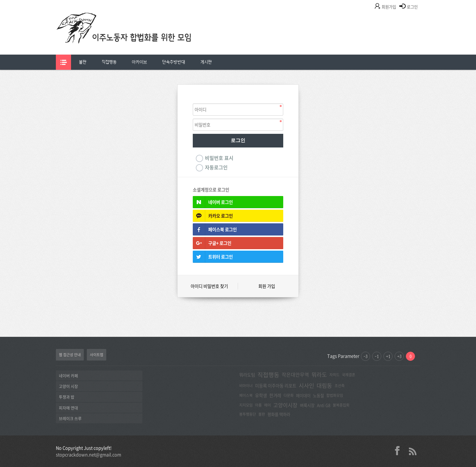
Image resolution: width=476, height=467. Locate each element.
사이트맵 (97, 355)
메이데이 (303, 395)
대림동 (324, 386)
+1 (388, 356)
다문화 (289, 395)
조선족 (340, 386)
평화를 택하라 (279, 414)
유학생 (261, 395)
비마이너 (246, 386)
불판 (83, 62)
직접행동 (109, 62)
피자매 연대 (68, 408)
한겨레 (275, 395)
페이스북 (246, 395)
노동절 (318, 395)
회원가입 (389, 7)
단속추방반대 (174, 62)
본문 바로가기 (0, 0)
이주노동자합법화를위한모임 (136, 38)
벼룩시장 (307, 405)
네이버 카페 (68, 376)
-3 (365, 356)
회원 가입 (267, 286)
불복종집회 (341, 405)
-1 (377, 356)
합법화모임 (335, 395)
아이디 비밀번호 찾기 (209, 286)
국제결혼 (348, 375)
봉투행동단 (248, 414)
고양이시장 (285, 405)
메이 (267, 405)
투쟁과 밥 (67, 397)
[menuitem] (83, 62)
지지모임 (246, 405)
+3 (399, 356)
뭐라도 (319, 375)
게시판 (206, 62)
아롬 (258, 405)
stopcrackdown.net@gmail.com (88, 455)
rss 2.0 (413, 451)
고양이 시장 (68, 386)
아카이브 (139, 62)
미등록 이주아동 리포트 (276, 386)
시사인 (306, 386)
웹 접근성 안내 (70, 355)
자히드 (334, 375)
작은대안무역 (295, 375)
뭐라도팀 (247, 375)
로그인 (412, 7)
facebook (399, 451)
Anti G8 (324, 405)
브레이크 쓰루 (70, 418)
